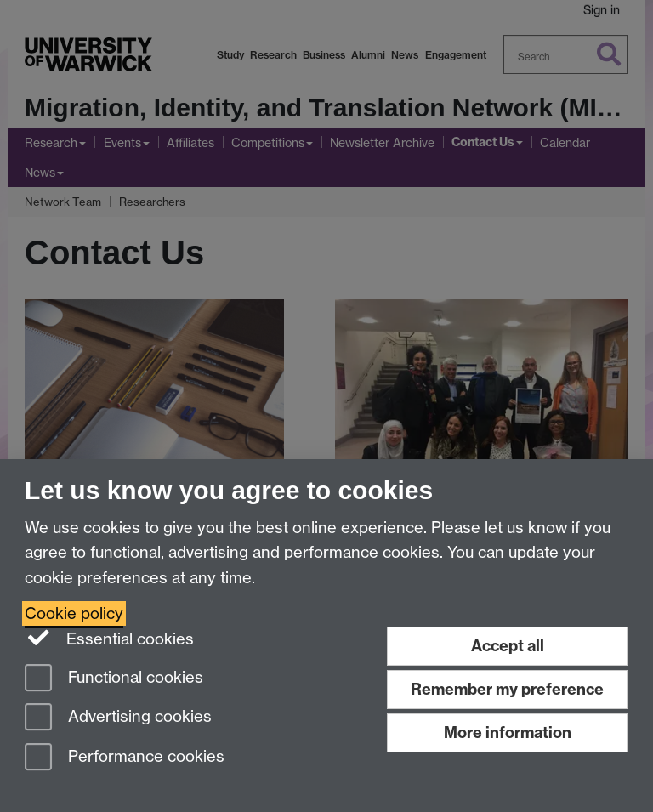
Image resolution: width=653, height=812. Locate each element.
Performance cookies (125, 758)
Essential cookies (109, 638)
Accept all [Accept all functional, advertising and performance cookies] (508, 646)
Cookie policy (74, 613)
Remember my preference (507, 689)
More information (508, 733)
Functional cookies (114, 679)
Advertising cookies (118, 718)
